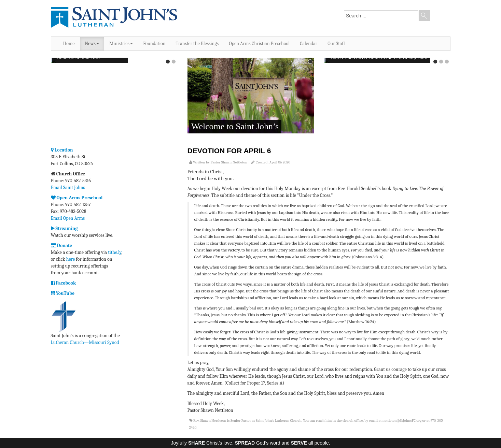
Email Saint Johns (68, 187)
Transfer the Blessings (197, 44)
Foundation (154, 44)
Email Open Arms (68, 218)
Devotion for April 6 (229, 151)
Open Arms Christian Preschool (259, 44)
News (92, 44)
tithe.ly (115, 252)
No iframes (114, 96)
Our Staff (336, 44)
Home (69, 44)
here (71, 259)
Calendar (309, 44)
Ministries (121, 44)
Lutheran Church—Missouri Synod (85, 342)
